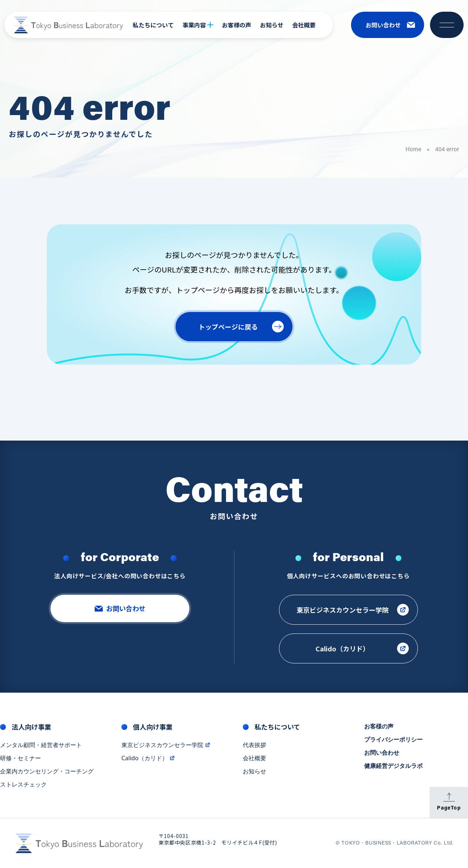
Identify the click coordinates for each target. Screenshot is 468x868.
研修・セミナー (20, 759)
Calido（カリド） (148, 759)
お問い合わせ (382, 754)
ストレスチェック (23, 785)
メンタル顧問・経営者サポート (41, 746)
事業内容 (198, 25)
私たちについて (153, 25)
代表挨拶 (254, 746)
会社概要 (304, 25)
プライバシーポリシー (393, 741)
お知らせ (272, 25)
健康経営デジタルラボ (393, 767)
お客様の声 (237, 25)
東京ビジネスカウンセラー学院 (166, 746)
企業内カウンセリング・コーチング (47, 772)
